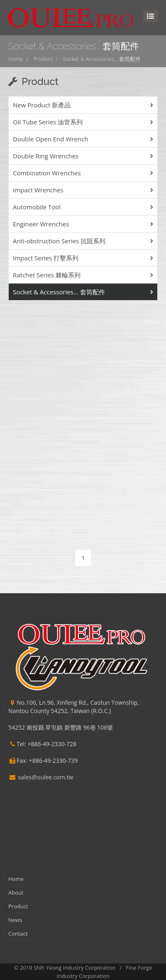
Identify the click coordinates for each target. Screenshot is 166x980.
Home (16, 59)
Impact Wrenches (38, 190)
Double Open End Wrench (50, 139)
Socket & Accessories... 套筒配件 (102, 59)
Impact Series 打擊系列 (46, 258)
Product (43, 59)
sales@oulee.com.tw (46, 777)
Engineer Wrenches (41, 224)
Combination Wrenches (47, 173)
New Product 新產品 (42, 105)
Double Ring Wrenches (46, 156)
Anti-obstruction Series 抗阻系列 (59, 241)
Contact (18, 934)
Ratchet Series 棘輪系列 (47, 275)
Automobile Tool (37, 207)
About (16, 893)
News (15, 920)
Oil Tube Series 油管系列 (48, 122)
